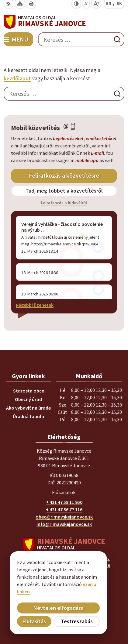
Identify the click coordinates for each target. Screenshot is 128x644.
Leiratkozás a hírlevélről (64, 203)
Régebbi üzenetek (35, 305)
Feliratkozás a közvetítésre (64, 175)
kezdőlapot (17, 78)
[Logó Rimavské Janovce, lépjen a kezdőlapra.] (64, 22)
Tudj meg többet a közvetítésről (64, 191)
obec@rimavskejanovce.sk (64, 517)
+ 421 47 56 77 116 (64, 509)
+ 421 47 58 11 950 (64, 502)
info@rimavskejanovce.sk (64, 524)
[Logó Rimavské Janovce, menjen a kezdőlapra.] (64, 545)
